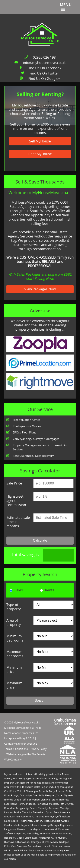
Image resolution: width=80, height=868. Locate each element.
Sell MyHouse (40, 141)
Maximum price (14, 685)
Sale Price (14, 483)
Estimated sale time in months (18, 522)
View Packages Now (40, 289)
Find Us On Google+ (44, 79)
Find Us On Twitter (44, 73)
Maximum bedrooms (15, 654)
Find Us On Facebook (44, 68)
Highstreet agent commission (16, 501)
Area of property (14, 622)
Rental (48, 590)
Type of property (14, 607)
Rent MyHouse (40, 154)
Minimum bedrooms (15, 638)
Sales (16, 590)
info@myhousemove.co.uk (44, 63)
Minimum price (14, 669)
